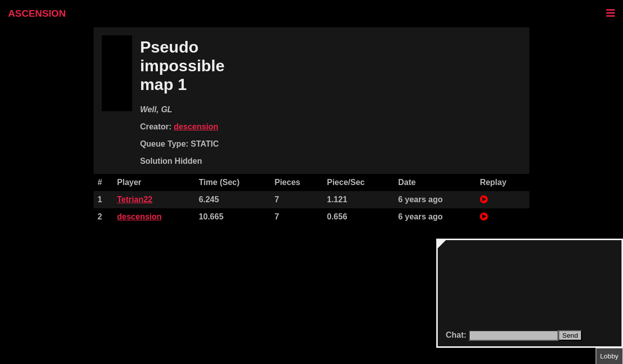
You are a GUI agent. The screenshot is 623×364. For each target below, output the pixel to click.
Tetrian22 (135, 199)
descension (196, 127)
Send (570, 335)
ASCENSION (37, 13)
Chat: (457, 335)
